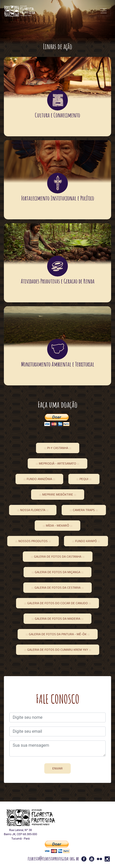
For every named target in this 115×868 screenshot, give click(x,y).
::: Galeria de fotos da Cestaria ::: (58, 588)
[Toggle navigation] (104, 11)
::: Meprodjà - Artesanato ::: (58, 463)
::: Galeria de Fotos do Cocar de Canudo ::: (58, 603)
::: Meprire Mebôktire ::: (58, 494)
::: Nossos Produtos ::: (33, 541)
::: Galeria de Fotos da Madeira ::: (58, 619)
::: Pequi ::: (84, 479)
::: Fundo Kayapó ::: (86, 541)
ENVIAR (58, 768)
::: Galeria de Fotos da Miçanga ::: (58, 572)
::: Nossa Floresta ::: (33, 510)
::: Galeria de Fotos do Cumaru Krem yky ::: (58, 650)
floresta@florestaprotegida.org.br (53, 859)
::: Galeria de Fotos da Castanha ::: (58, 556)
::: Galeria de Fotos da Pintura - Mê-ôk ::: (58, 634)
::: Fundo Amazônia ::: (39, 479)
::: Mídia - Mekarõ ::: (58, 525)
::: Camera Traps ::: (84, 510)
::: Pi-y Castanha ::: (58, 448)
